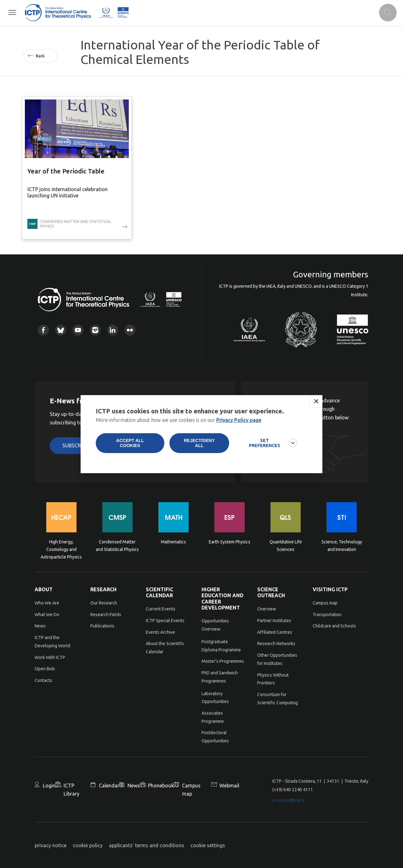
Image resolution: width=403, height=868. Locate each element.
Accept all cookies (130, 445)
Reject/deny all (199, 445)
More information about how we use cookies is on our (179, 422)
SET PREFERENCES (265, 445)
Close (316, 403)
